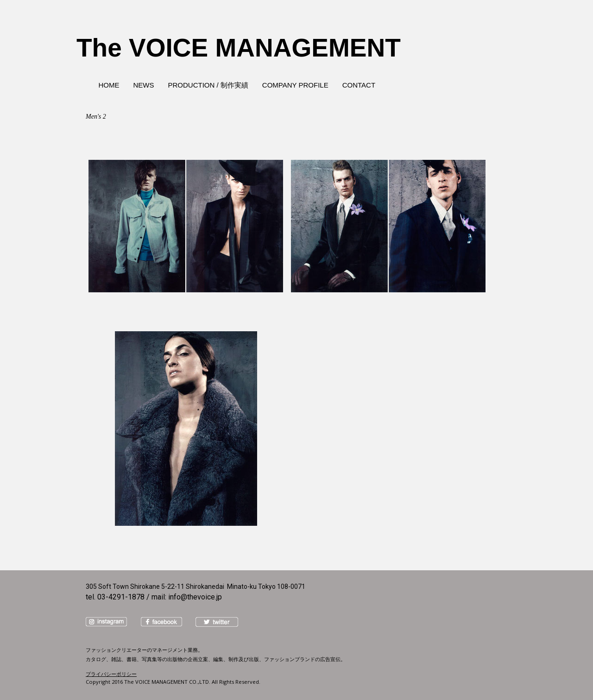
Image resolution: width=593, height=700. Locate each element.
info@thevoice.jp (195, 597)
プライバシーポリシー (111, 674)
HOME (109, 85)
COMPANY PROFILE (295, 85)
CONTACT (359, 85)
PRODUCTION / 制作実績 (208, 85)
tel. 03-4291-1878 (115, 597)
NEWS (144, 85)
